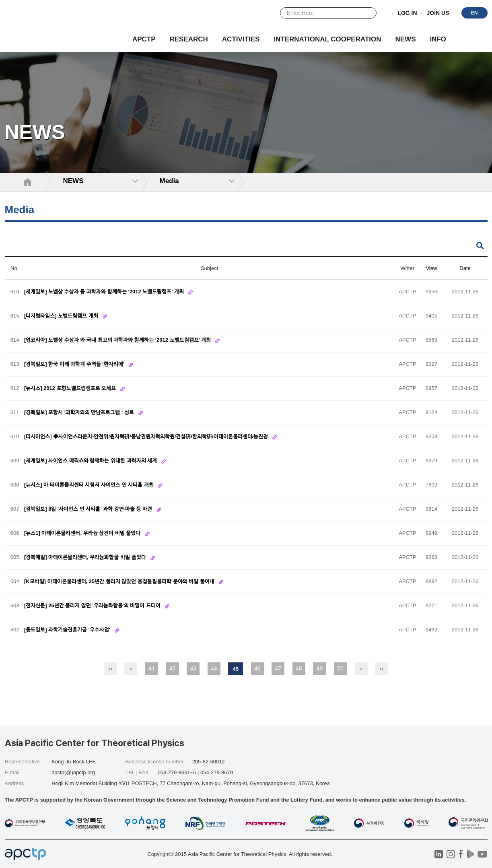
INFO (438, 39)
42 (173, 668)
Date (465, 268)
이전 (131, 669)
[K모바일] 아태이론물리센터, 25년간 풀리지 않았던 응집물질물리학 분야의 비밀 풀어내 (120, 582)
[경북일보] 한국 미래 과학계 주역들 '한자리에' (75, 364)
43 (193, 668)
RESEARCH (189, 39)
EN (475, 13)
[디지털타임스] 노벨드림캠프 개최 (62, 316)
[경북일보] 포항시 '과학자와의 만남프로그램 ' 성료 (80, 413)
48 (299, 668)
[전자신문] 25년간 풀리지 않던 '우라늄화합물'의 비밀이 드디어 (93, 606)
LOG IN (407, 13)
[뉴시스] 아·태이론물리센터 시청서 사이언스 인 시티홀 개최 (90, 485)
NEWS (405, 39)
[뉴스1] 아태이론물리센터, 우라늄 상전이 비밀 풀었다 (83, 533)
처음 (110, 669)
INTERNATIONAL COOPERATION (327, 39)
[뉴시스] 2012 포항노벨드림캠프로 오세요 (71, 389)
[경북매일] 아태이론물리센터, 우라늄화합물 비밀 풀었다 (86, 558)
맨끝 (382, 669)
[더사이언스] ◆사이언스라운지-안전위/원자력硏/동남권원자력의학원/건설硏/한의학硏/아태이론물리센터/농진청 (147, 437)
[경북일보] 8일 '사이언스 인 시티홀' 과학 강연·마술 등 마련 (89, 509)
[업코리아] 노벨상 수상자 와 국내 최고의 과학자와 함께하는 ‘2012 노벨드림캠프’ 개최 (118, 340)
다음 (361, 669)
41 (152, 668)
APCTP (144, 39)
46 (257, 668)
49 (320, 668)
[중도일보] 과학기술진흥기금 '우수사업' (68, 630)
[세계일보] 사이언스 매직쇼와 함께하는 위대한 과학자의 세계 (91, 461)
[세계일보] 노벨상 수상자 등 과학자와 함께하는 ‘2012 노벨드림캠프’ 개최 (105, 292)
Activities (241, 39)
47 (278, 668)
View (431, 268)
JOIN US (438, 13)
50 (340, 668)
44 (214, 668)
